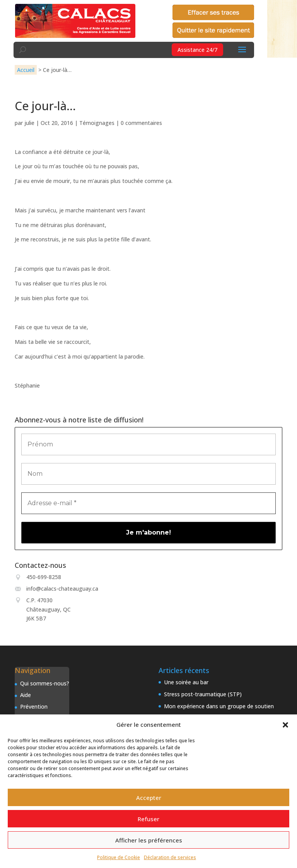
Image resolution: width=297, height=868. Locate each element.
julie (29, 123)
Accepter (149, 798)
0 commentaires (141, 123)
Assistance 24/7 (197, 50)
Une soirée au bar (186, 682)
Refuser (148, 819)
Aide (26, 695)
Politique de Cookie (119, 857)
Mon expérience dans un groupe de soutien (219, 706)
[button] (285, 725)
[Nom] (148, 474)
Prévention (34, 707)
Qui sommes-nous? (45, 683)
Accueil (26, 70)
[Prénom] (148, 444)
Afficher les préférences (149, 840)
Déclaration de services (170, 857)
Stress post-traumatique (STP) (203, 694)
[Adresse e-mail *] (148, 503)
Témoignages (97, 123)
